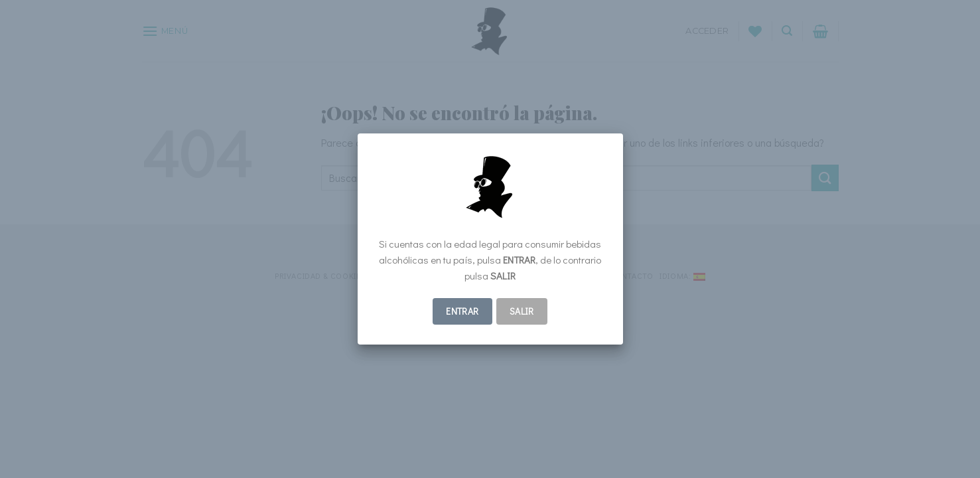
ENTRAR (462, 311)
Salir (522, 311)
